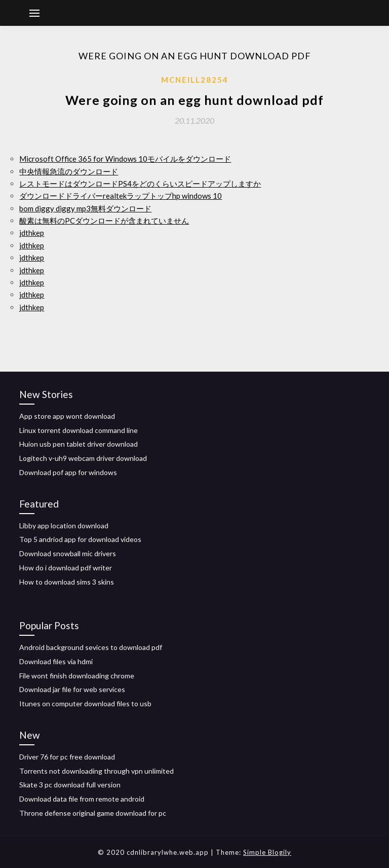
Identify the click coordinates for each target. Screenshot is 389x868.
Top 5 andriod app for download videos (80, 539)
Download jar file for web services (72, 689)
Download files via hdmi (56, 661)
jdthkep (32, 233)
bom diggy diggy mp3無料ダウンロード (85, 208)
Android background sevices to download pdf (91, 647)
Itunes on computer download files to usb (85, 703)
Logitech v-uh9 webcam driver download (83, 458)
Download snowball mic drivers (68, 553)
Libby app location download (64, 526)
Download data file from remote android (82, 799)
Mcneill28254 (195, 80)
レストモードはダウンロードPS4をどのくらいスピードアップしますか (140, 184)
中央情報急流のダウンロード (69, 171)
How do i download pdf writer (66, 568)
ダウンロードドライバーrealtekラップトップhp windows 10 (121, 196)
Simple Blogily (267, 852)
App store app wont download (67, 416)
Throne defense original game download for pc (93, 813)
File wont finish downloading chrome (77, 676)
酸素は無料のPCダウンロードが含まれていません (104, 221)
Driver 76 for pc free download (67, 757)
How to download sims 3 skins (67, 582)
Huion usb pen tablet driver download (79, 444)
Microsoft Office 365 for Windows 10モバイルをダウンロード (125, 159)
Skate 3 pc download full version (70, 785)
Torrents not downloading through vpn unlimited (96, 771)
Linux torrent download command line (79, 430)
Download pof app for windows (68, 472)
